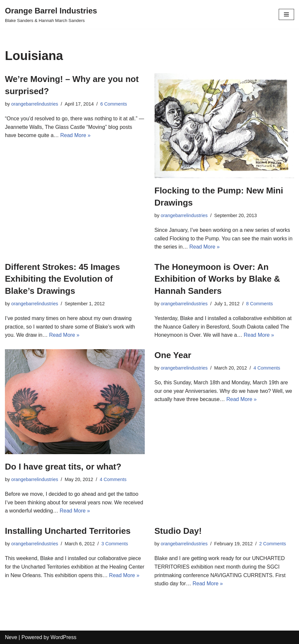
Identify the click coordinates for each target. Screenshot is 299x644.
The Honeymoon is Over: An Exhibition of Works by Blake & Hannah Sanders (217, 279)
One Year (173, 355)
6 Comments (114, 104)
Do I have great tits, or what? (63, 467)
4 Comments (113, 479)
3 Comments (115, 544)
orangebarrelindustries (35, 104)
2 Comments (273, 544)
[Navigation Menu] (286, 14)
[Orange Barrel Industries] (51, 14)
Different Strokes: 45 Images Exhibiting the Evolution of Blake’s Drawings (62, 279)
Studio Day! (178, 531)
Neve (11, 637)
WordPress (63, 637)
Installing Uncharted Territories (68, 531)
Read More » (75, 135)
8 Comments (260, 304)
